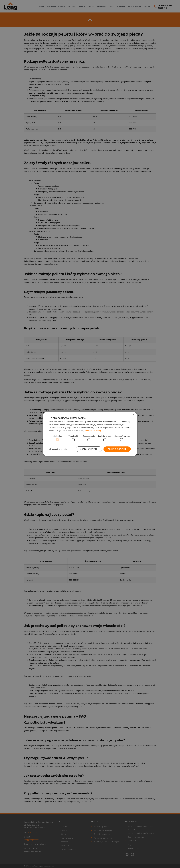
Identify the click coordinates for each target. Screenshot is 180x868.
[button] (59, 449)
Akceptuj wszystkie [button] (117, 449)
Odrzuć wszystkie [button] (89, 449)
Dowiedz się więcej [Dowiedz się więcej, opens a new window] (93, 430)
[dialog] (90, 434)
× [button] (133, 415)
